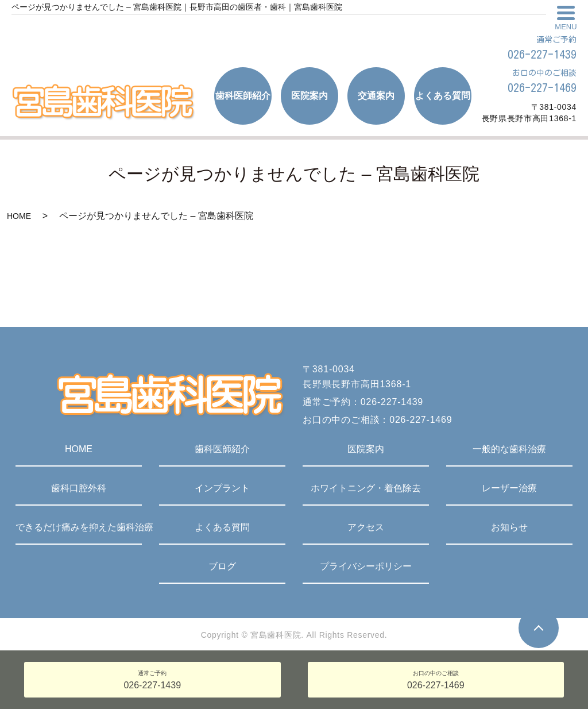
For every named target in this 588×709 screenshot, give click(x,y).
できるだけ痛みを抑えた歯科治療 (79, 527)
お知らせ (509, 527)
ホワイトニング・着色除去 (366, 488)
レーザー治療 (509, 488)
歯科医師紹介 (222, 449)
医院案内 (366, 449)
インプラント (222, 488)
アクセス (366, 527)
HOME (19, 216)
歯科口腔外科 (79, 488)
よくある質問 (222, 527)
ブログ (222, 566)
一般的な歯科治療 (509, 449)
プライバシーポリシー (366, 566)
